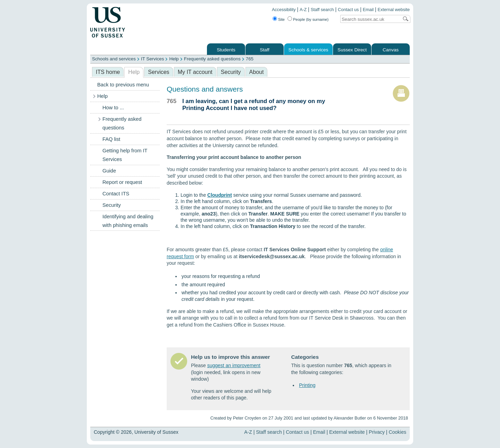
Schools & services (309, 50)
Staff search (322, 10)
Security (231, 72)
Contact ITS (116, 194)
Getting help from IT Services (125, 155)
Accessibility (284, 10)
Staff (265, 50)
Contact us (348, 10)
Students (226, 50)
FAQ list (111, 139)
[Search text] (369, 19)
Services (159, 72)
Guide (109, 171)
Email (368, 10)
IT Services (152, 59)
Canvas (391, 50)
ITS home (108, 72)
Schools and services (114, 59)
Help (174, 59)
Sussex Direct (352, 50)
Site (281, 19)
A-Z (303, 10)
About (257, 72)
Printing (307, 385)
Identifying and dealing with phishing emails (128, 221)
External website (394, 10)
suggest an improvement (234, 365)
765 (250, 59)
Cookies (397, 432)
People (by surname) (311, 19)
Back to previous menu (123, 85)
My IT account (195, 72)
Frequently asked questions (212, 59)
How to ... (113, 108)
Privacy (377, 432)
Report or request (122, 182)
